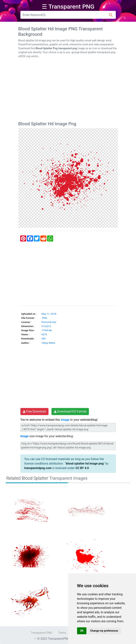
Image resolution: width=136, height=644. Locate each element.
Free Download (34, 411)
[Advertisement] (68, 90)
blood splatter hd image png (85, 464)
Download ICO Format (70, 411)
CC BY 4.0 (82, 468)
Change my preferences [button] (104, 631)
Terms (62, 633)
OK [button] (82, 631)
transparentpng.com (38, 468)
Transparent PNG (42, 633)
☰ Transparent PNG (68, 7)
